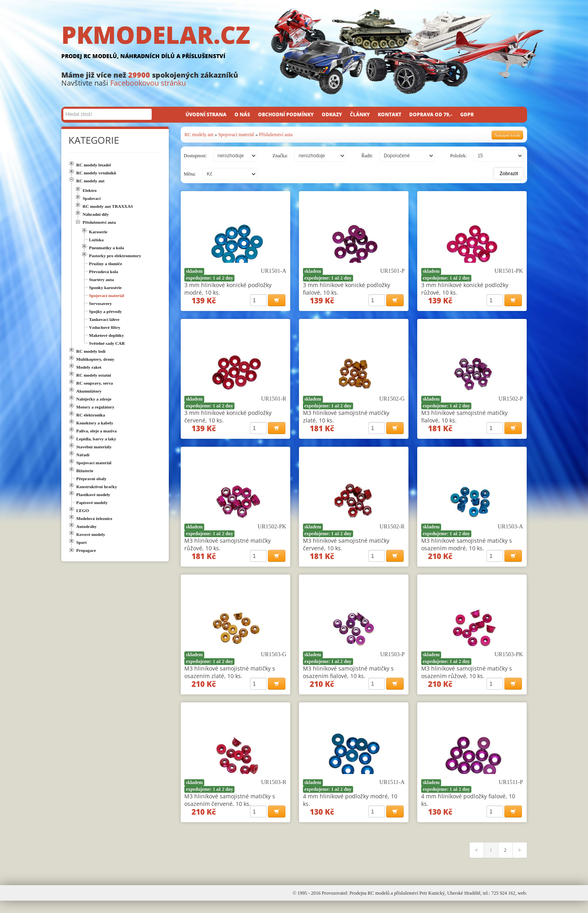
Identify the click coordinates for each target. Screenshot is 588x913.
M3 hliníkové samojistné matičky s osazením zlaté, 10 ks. (230, 679)
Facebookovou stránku (148, 83)
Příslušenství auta (275, 135)
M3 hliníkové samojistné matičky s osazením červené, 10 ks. (230, 809)
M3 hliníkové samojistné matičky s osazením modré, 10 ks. (467, 549)
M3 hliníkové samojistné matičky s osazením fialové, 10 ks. (348, 679)
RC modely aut (199, 135)
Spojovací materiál (236, 135)
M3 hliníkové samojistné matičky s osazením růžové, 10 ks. (467, 679)
